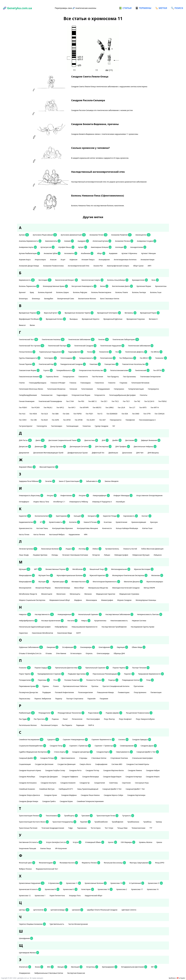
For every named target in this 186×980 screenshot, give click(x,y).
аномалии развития (121, 235)
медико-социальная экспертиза (32, 600)
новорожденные (66, 614)
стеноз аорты (61, 752)
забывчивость (94, 481)
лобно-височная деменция (152, 549)
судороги (53, 739)
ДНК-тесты (25, 440)
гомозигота (83, 377)
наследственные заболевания (119, 614)
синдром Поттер (93, 770)
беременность (27, 280)
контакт (146, 516)
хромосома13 (70, 889)
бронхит (23, 292)
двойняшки (113, 453)
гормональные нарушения (52, 352)
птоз (57, 680)
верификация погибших (31, 319)
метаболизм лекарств (28, 594)
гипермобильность (66, 370)
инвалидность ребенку (79, 502)
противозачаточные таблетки (75, 686)
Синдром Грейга (49, 801)
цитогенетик (40, 910)
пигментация (156, 692)
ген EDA (125, 414)
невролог (25, 614)
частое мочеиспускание (78, 924)
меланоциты (75, 594)
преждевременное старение (51, 674)
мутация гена (46, 575)
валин (33, 325)
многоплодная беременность (106, 582)
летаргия (96, 555)
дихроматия (24, 453)
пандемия (104, 699)
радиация (80, 725)
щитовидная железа (29, 953)
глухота (48, 370)
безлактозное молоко (87, 299)
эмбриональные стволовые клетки (49, 973)
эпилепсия (25, 967)
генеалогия (105, 352)
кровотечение (122, 522)
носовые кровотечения (52, 621)
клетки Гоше (148, 528)
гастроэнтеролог (26, 426)
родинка (55, 719)
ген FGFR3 (78, 414)
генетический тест (29, 339)
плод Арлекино (140, 692)
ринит (66, 719)
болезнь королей (45, 292)
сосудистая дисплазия (44, 764)
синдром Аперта (153, 777)
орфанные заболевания (31, 647)
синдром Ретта (76, 770)
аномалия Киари (148, 260)
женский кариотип (49, 467)
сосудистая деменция (67, 764)
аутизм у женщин (149, 253)
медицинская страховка (129, 594)
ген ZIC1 (104, 401)
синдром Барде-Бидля (112, 777)
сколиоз (123, 739)
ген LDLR (122, 407)
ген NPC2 (60, 407)
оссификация (69, 647)
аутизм (24, 235)
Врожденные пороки (30, 313)
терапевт (85, 822)
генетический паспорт (59, 346)
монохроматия (25, 588)
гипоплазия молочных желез (31, 389)
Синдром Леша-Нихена (90, 795)
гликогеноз (100, 383)
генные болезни (27, 352)
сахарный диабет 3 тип (112, 789)
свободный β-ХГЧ (66, 789)
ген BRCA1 (146, 358)
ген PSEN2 (163, 401)
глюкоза (73, 383)
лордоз (70, 549)
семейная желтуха (47, 789)
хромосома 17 (137, 889)
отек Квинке (61, 653)
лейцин (107, 555)
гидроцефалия (76, 352)
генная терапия (27, 364)
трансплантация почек (107, 816)
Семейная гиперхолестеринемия (90, 801)
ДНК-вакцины (153, 453)
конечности (107, 528)
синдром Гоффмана (70, 777)
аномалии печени (124, 241)
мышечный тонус (99, 569)
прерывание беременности (151, 674)
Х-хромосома (55, 883)
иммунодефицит (101, 495)
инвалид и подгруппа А (102, 502)
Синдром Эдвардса (142, 739)
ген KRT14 (155, 407)
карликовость (131, 516)
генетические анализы (53, 339)
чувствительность (57, 924)
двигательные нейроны (145, 446)
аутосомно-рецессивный (45, 235)
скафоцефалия (102, 764)
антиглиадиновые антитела (125, 260)
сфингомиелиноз (68, 758)
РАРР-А (91, 725)
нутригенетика (100, 621)
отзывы (49, 653)
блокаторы (24, 299)
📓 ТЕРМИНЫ (143, 8)
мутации (44, 582)
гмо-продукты (113, 377)
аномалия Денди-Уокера (29, 266)
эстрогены (92, 967)
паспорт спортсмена (75, 699)
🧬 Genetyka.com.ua (17, 8)
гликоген (112, 383)
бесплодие (45, 280)
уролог (112, 842)
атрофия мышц (66, 247)
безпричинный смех (66, 299)
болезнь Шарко (63, 292)
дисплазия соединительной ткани (64, 440)
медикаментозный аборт (60, 600)
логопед (84, 549)
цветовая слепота (129, 910)
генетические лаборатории (126, 339)
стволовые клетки (99, 758)
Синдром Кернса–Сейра (114, 795)
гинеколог (161, 358)
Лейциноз (158, 555)
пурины (46, 686)
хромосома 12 (25, 896)
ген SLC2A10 (149, 401)
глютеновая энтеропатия (151, 377)
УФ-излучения (61, 848)
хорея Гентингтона (57, 896)
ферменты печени (91, 863)
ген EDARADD (112, 414)
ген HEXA (33, 414)
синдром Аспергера (134, 777)
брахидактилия (140, 280)
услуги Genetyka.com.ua (57, 842)
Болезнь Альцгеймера (118, 280)
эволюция (77, 967)
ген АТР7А (159, 370)
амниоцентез (143, 235)
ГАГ (114, 426)
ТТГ (151, 828)
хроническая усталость (30, 889)
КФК (86, 534)
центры (24, 910)
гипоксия (73, 389)
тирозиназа (82, 828)
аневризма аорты (28, 247)
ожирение (53, 647)
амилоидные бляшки (101, 247)
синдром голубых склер (55, 770)
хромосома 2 (122, 889)
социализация (25, 764)
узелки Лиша (46, 848)
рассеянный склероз (50, 725)
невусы (86, 621)
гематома (95, 364)
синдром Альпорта (49, 783)
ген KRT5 (143, 407)
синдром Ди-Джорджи (49, 777)
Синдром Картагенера (136, 795)
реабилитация (27, 713)
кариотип (25, 516)
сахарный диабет (28, 758)
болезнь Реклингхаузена (101, 292)
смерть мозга (86, 764)
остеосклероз (76, 653)
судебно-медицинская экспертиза (35, 752)
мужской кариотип (99, 575)
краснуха (154, 522)
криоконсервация (139, 522)
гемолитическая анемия (31, 377)
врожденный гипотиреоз (109, 313)
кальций (79, 516)
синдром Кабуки (153, 770)
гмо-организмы (130, 377)
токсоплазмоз (53, 816)
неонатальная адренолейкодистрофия (35, 627)
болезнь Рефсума (80, 292)
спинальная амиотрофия (143, 758)
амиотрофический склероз (118, 266)
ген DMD (136, 414)
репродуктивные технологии (71, 713)
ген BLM (45, 420)
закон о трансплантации (71, 481)
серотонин (127, 783)
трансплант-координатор (64, 822)
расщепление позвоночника (139, 713)
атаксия (53, 260)
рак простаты (41, 719)
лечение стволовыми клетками (75, 555)
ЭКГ (154, 967)
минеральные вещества (98, 588)
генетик (104, 339)
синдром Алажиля (68, 783)
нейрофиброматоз (28, 621)
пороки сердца (43, 668)
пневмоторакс (124, 692)
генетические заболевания (141, 346)
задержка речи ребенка (30, 481)
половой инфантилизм (65, 692)
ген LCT (132, 407)
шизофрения (26, 938)
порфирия (47, 692)
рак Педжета (67, 725)
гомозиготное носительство (135, 364)
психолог (25, 668)
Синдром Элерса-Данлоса (30, 795)
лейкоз (97, 549)
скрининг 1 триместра (105, 746)
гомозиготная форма (29, 370)
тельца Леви (123, 828)
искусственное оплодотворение (150, 495)
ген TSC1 (127, 401)
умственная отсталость (31, 842)
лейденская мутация (141, 555)
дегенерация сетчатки (81, 446)
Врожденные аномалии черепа (79, 313)
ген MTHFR (84, 407)
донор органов (58, 446)
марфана (78, 600)
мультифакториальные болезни (71, 575)
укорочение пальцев (28, 848)
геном (91, 352)
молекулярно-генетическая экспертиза (130, 575)
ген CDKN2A (160, 414)
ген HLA (22, 414)
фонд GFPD (160, 863)
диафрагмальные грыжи (78, 453)
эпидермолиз (25, 973)
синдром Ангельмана (28, 783)
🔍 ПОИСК (177, 8)
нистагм (72, 621)
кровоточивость (57, 522)
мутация (25, 569)
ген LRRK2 (110, 407)
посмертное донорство (29, 692)
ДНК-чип (140, 453)
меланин (88, 594)
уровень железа (146, 842)
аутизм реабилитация (29, 253)
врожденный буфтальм (113, 319)
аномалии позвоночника (54, 266)
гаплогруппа (42, 426)
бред (32, 292)
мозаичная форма (43, 588)
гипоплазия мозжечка (56, 389)
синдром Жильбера (27, 777)
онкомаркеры (87, 647)
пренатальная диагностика (68, 668)
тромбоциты (71, 816)
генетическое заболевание (81, 339)
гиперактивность (88, 358)
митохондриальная (121, 569)
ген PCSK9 (36, 407)
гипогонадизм (68, 358)
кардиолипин (75, 534)
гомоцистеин (111, 364)
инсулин (84, 495)
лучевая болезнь (112, 549)
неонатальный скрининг (90, 614)
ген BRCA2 (157, 352)
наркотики (24, 633)
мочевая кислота (80, 582)
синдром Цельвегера (82, 752)
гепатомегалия (108, 358)
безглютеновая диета (122, 286)
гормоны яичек (52, 377)
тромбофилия (118, 822)
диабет (117, 440)
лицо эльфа (24, 555)
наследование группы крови (143, 627)
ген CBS (34, 420)
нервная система (139, 621)
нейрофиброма (61, 627)
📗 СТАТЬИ (125, 8)
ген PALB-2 (48, 407)
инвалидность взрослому (31, 495)
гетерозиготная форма (81, 395)
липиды (55, 555)
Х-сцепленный (137, 883)
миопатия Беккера (63, 588)
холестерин (88, 889)
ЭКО (50, 967)
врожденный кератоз (91, 319)
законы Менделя (112, 481)
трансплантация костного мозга (34, 822)
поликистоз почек (95, 680)
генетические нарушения (112, 346)
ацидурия (83, 241)
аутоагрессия (48, 247)
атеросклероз (41, 260)
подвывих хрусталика (78, 674)
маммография (107, 600)
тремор (159, 822)
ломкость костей (130, 549)
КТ (43, 522)
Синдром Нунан (51, 795)
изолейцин (121, 502)
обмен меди (139, 647)
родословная (95, 713)
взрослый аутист (52, 313)
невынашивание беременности (85, 627)
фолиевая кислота (69, 863)
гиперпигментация (136, 389)
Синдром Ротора (49, 758)
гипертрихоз (119, 389)
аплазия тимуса (88, 260)
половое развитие (73, 680)
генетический (142, 370)
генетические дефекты (136, 352)
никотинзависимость (119, 621)
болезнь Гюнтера (139, 292)
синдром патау (58, 746)
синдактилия (100, 783)
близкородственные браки (55, 286)
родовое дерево (114, 713)
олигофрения (106, 647)
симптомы (114, 783)
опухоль (89, 653)
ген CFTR (147, 414)
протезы (95, 686)
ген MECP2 (97, 407)
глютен (22, 383)
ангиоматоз (71, 253)
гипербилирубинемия (28, 395)
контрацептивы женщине (88, 528)
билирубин (49, 299)
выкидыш (74, 319)
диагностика (91, 440)
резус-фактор (109, 719)
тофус (71, 828)
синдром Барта (104, 752)
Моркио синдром (125, 600)
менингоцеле (47, 594)
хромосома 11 (73, 883)
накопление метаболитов (43, 633)
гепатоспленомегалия (121, 370)
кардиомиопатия (28, 522)
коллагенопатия (43, 516)
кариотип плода (111, 516)
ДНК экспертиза (103, 446)
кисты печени (40, 534)
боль (155, 280)
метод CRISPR (150, 588)
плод (150, 680)
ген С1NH (70, 401)
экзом (39, 967)
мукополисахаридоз (155, 582)
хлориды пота (75, 896)
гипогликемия (87, 389)
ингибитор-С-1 (59, 502)
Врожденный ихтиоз (56, 319)
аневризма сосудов (147, 241)
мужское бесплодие (144, 569)
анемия (69, 241)
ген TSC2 (115, 401)
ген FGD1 (90, 414)
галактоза (87, 426)
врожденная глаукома (136, 319)
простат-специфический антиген (116, 686)
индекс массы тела (41, 502)
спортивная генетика (119, 758)
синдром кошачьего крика (30, 770)
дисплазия (131, 440)
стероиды (83, 758)
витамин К (153, 319)
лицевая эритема (40, 555)
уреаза (159, 842)
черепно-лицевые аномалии (32, 924)
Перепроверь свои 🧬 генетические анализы (76, 8)
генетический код (48, 364)
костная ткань (42, 528)
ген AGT (103, 420)
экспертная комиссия (76, 973)
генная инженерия (27, 401)
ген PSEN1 (23, 407)
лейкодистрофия (121, 555)
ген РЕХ (81, 401)
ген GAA (66, 414)
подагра (113, 680)
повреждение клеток (132, 680)
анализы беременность (30, 241)
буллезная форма (144, 286)
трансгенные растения (28, 828)
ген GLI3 (45, 414)
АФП (150, 266)
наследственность (44, 614)
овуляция (122, 647)
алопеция (121, 247)
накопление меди (65, 633)
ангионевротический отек (79, 266)
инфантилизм (68, 495)
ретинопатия (77, 719)
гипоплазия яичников (141, 383)
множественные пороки (57, 569)
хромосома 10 (105, 889)
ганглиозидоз (57, 426)
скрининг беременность (103, 739)
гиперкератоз (154, 389)
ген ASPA (56, 420)
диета (40, 440)
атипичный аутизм (102, 241)
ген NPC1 (72, 407)
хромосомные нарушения (32, 883)
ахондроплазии (138, 247)
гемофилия (130, 420)
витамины (130, 313)
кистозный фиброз (57, 534)
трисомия (87, 816)
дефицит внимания (151, 440)
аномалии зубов (52, 253)
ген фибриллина (128, 358)
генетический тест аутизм (32, 346)
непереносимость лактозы (150, 614)
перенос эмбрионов (43, 699)
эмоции (62, 967)
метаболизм (79, 569)
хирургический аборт (94, 896)
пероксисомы (25, 699)
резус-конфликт (126, 719)
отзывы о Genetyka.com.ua (30, 653)
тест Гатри (109, 828)
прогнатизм (139, 686)
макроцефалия (27, 582)
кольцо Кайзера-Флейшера (127, 528)
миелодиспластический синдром (126, 588)
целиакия (78, 910)
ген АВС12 (93, 401)
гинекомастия (47, 395)
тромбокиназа (133, 822)
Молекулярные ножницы (146, 600)
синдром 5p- (85, 783)
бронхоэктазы (161, 286)
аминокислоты (53, 241)
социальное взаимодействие (33, 746)
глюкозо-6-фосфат (58, 383)
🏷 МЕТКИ (161, 8)
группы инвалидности (30, 358)
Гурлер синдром (102, 426)
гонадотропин (69, 377)
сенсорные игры (142, 783)
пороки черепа (120, 668)
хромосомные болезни (96, 883)
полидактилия (27, 680)
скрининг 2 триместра (80, 746)
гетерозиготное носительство (93, 370)
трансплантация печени (30, 816)
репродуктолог (46, 713)
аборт (101, 253)
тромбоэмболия (101, 822)
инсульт (52, 495)
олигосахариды (103, 653)
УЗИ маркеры (128, 842)
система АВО (117, 764)
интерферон (24, 502)
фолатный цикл (27, 863)
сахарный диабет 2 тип (148, 752)
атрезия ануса (25, 260)
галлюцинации (73, 426)
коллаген (75, 522)
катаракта (93, 516)
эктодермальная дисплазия (134, 967)
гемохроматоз (116, 420)
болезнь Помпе (122, 292)
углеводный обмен (95, 842)
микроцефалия (27, 575)
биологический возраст (67, 280)
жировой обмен (27, 467)
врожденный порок (150, 313)
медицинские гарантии (106, 594)
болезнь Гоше (156, 292)
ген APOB (79, 420)
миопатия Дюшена (133, 582)
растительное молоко (28, 725)
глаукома (124, 383)
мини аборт (79, 588)
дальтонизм (127, 453)
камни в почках (92, 522)
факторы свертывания (141, 863)
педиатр (59, 699)
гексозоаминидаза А (148, 420)
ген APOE (67, 420)
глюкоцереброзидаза (38, 383)
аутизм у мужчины (130, 253)
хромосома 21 (155, 883)
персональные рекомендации (106, 674)
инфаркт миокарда (123, 495)
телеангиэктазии (139, 828)
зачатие (50, 481)
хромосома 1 (40, 896)
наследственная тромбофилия (114, 627)
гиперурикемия (104, 389)
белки (104, 286)
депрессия (25, 446)
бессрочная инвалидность (84, 286)
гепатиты (144, 395)
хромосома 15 (118, 883)
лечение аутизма (28, 549)
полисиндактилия (86, 692)
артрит (83, 247)
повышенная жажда (106, 692)
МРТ (38, 569)
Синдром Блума (66, 801)
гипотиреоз (50, 358)
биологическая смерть (93, 280)
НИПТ (79, 633)
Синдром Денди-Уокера (29, 801)
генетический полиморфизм (50, 401)
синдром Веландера (91, 777)
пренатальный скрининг (97, 668)
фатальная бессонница (115, 863)
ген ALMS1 (91, 420)
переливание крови (29, 686)
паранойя (92, 699)
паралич (129, 674)
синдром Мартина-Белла (114, 770)
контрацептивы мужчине (63, 528)
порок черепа (26, 674)
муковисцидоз (60, 582)
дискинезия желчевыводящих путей (48, 453)
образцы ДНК (119, 653)
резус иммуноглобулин (146, 719)
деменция (41, 446)
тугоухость (128, 816)
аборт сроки (139, 266)
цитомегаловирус (59, 910)
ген (118, 352)
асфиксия (74, 260)
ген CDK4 (23, 420)
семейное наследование (31, 739)
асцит (63, 260)
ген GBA (56, 414)
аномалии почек (99, 235)
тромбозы (148, 822)
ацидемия (113, 253)
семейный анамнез (27, 789)
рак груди (24, 719)
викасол (23, 325)
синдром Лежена (135, 770)
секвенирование (128, 746)
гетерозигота (100, 395)
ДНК (105, 440)
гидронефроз (62, 395)
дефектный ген (98, 453)
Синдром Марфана (69, 795)
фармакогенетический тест (47, 869)
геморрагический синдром (73, 364)
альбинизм (87, 253)
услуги (77, 842)
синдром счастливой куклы (138, 764)
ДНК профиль (123, 446)
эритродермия (110, 967)
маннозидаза (92, 600)
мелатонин (61, 594)
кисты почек (24, 534)
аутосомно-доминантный (73, 235)
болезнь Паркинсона (29, 286)
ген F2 (100, 414)
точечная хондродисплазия (53, 828)
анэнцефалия (104, 260)
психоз (56, 686)
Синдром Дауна (149, 746)
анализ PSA (98, 266)
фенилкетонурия (47, 863)
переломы (44, 680)
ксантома (108, 522)
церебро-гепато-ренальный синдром (102, 910)
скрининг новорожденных (75, 739)
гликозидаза (86, 383)
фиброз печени (26, 869)
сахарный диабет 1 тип (135, 789)
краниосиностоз (26, 528)
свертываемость (124, 752)
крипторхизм (63, 516)
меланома (157, 575)
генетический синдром (85, 346)
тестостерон (96, 828)
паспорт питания (141, 668)
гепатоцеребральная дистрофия (123, 395)
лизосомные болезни (51, 549)
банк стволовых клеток (110, 299)
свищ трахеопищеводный (88, 789)
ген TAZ (137, 401)
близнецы (36, 299)
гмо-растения (98, 377)
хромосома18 (52, 889)
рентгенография (93, 719)
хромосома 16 (153, 889)
